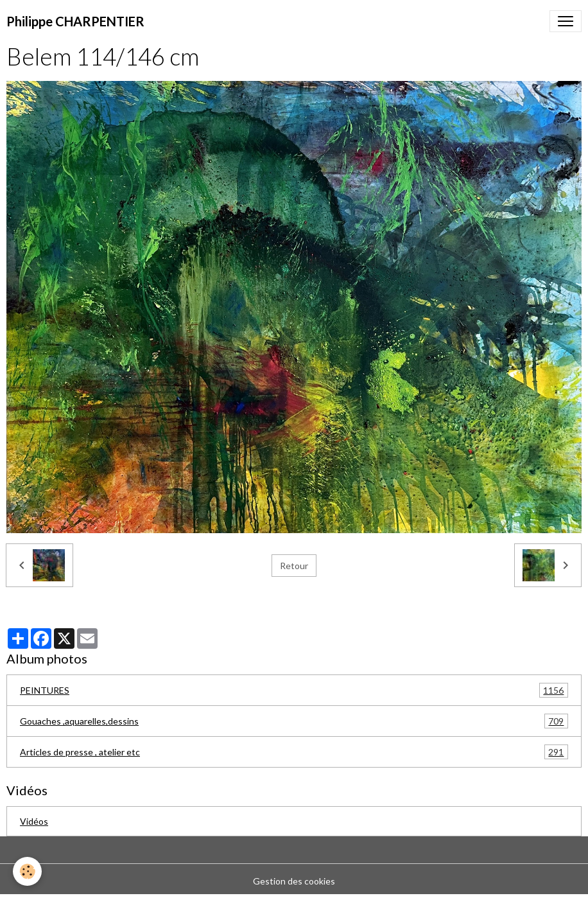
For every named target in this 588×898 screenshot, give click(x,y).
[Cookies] (27, 871)
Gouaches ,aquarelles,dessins (294, 721)
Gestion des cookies (294, 881)
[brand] (75, 21)
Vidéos (34, 821)
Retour (294, 566)
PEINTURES (294, 690)
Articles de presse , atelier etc (294, 752)
